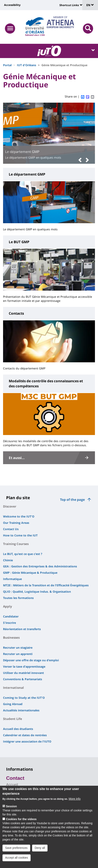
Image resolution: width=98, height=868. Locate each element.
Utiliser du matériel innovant (23, 673)
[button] (81, 160)
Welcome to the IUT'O (19, 516)
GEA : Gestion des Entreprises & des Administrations (40, 566)
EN (90, 5)
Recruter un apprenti (18, 654)
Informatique (12, 579)
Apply (8, 606)
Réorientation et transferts (22, 629)
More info (75, 802)
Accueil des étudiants (18, 729)
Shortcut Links (69, 5)
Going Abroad (13, 704)
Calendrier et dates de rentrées (25, 735)
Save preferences (16, 851)
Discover (10, 506)
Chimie (8, 560)
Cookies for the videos (21, 822)
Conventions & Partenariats (23, 679)
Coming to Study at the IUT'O (24, 698)
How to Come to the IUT (20, 535)
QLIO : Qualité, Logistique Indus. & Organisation (37, 592)
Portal (7, 65)
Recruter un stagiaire (18, 648)
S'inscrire (9, 623)
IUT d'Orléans (27, 65)
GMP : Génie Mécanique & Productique (30, 573)
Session (11, 809)
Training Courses (16, 544)
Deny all (40, 851)
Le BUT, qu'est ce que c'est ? (23, 554)
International (13, 688)
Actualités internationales (21, 710)
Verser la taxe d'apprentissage (24, 666)
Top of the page (72, 500)
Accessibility (12, 5)
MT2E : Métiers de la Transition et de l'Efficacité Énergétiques (46, 585)
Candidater (11, 616)
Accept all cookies (17, 861)
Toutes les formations (18, 598)
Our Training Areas (16, 523)
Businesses (11, 637)
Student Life (13, 719)
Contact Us (11, 529)
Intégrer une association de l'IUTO (27, 741)
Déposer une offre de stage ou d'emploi (31, 660)
